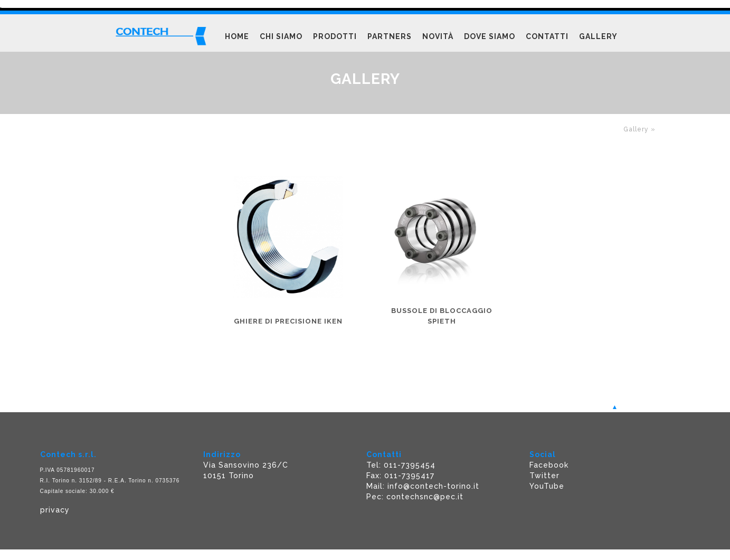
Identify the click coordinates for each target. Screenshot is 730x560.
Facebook (549, 465)
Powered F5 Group (42, 554)
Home (237, 36)
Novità (438, 36)
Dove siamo (490, 36)
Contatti (547, 36)
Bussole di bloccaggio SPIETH (442, 316)
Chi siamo (281, 36)
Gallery (598, 36)
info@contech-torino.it (433, 486)
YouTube (547, 486)
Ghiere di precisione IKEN (288, 321)
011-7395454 (410, 465)
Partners (390, 36)
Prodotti (335, 36)
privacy (55, 510)
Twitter (544, 476)
